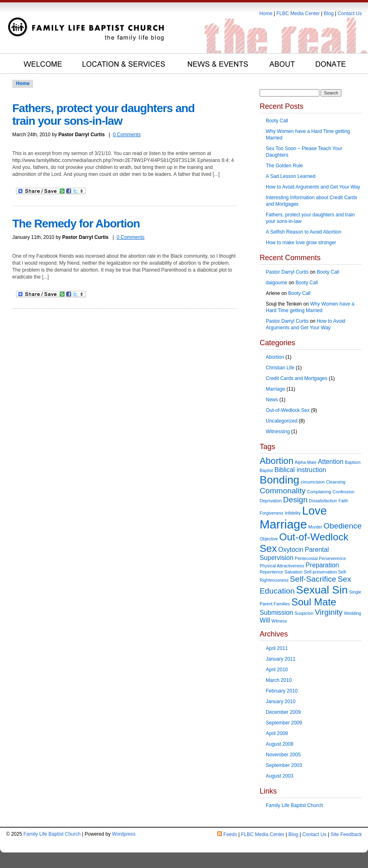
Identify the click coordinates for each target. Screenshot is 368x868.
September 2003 (284, 765)
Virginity (329, 612)
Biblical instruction (300, 470)
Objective (269, 539)
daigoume (277, 283)
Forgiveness (272, 513)
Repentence (271, 572)
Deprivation (271, 501)
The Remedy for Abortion (76, 224)
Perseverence (332, 558)
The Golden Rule (284, 166)
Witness (279, 621)
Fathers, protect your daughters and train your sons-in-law (103, 115)
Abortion (275, 357)
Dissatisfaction (323, 501)
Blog (329, 13)
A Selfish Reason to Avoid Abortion (304, 232)
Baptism (353, 462)
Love (314, 511)
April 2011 (277, 648)
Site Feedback (346, 834)
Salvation (294, 572)
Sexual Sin (322, 590)
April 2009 (277, 733)
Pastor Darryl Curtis (287, 272)
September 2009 (284, 723)
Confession (343, 492)
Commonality (283, 491)
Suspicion (304, 613)
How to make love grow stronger (301, 243)
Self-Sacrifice (313, 579)
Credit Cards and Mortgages (297, 378)
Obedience (342, 526)
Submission (276, 613)
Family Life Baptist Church (294, 805)
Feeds (230, 834)
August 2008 (279, 744)
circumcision (313, 482)
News (272, 400)
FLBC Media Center (298, 13)
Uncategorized (282, 421)
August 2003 (279, 776)
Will (265, 620)
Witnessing (278, 432)
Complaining (319, 492)
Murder (315, 527)
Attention (330, 462)
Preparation (322, 565)
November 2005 (283, 755)
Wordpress (124, 834)
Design (295, 500)
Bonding (279, 480)
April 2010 (277, 670)
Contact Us (350, 13)
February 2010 (282, 691)
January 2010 (281, 702)
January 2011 (281, 659)
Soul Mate (314, 602)
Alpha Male (306, 462)
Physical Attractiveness (282, 566)
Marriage (275, 389)
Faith (343, 501)
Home (266, 13)
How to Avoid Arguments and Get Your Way (313, 187)
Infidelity (293, 513)
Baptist (266, 470)
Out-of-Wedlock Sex (288, 410)
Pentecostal (306, 558)
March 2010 (279, 680)
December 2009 (283, 712)
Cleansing (335, 482)
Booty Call (277, 121)
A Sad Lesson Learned (291, 176)
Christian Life (280, 368)
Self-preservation (320, 572)
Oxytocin (291, 550)
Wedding (352, 613)
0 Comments (127, 135)
